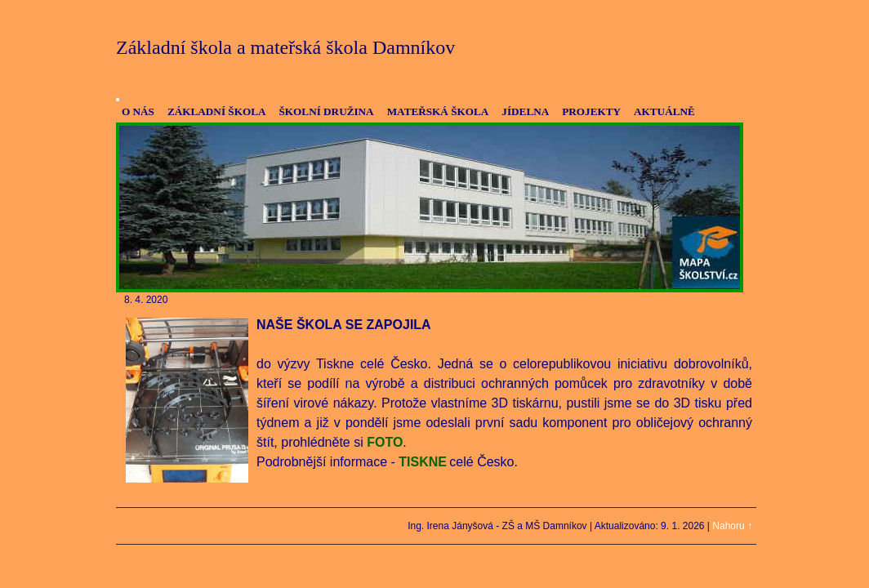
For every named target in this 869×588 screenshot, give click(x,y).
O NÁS (138, 111)
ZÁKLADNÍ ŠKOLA (217, 111)
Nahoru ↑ (732, 526)
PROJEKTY (591, 111)
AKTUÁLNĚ (664, 111)
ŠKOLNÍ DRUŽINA (326, 111)
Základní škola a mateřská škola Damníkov (285, 47)
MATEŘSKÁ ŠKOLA (438, 111)
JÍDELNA (525, 111)
